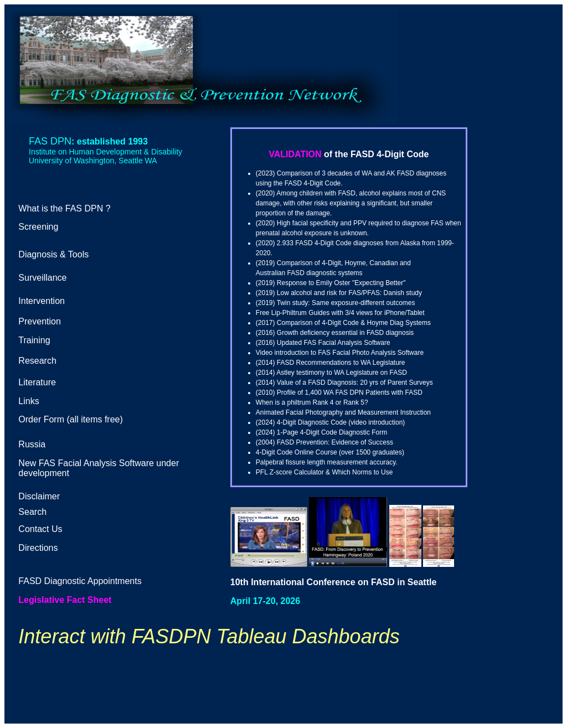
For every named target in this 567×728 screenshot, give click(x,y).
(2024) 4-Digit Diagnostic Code (301, 422)
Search (32, 512)
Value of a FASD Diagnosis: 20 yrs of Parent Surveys (355, 383)
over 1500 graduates (372, 452)
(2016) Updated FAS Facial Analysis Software (323, 343)
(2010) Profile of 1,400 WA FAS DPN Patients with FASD (339, 393)
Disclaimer (39, 496)
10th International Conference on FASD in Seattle (334, 582)
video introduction (377, 422)
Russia (32, 444)
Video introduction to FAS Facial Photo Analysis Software (340, 353)
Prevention (40, 321)
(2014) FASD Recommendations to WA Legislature (331, 363)
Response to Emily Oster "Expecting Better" (341, 283)
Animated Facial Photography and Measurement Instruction (343, 412)
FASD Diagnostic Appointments (80, 581)
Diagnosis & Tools (53, 254)
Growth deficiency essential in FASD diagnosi (344, 333)
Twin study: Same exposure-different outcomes (346, 303)
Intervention (42, 301)
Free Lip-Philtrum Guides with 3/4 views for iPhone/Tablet (340, 313)
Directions (38, 548)
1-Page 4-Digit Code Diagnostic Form (332, 432)
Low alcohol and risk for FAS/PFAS (328, 293)
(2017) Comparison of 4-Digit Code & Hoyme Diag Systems (343, 323)
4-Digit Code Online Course (297, 452)
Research (37, 361)
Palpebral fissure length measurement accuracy (326, 462)
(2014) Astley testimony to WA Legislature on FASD (331, 373)
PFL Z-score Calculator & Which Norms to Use (324, 472)
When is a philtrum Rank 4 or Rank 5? (312, 402)
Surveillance (42, 278)
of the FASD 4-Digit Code (376, 154)
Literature (37, 382)
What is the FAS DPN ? (64, 208)
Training (34, 340)
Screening (38, 227)
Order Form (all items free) (70, 419)
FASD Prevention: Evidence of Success (335, 442)
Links (29, 401)
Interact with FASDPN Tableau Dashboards (209, 636)
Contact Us (40, 529)
